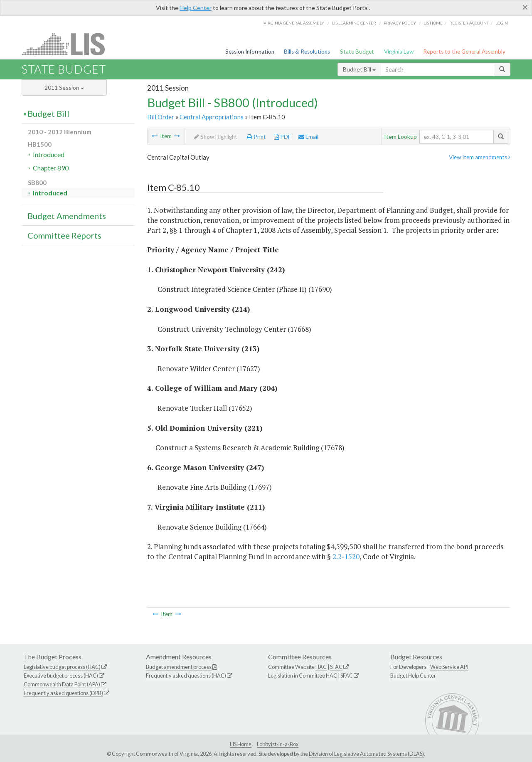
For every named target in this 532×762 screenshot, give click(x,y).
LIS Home (241, 744)
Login (502, 23)
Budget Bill (359, 69)
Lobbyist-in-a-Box (278, 744)
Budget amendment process (179, 667)
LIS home (433, 23)
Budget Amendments (67, 216)
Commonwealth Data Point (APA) (62, 684)
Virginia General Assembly (294, 23)
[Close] (525, 7)
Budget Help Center (413, 676)
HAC (321, 667)
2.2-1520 (346, 556)
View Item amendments (480, 157)
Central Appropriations (212, 117)
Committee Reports (64, 235)
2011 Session (64, 88)
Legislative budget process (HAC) (62, 667)
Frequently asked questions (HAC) (186, 676)
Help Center (196, 8)
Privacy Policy (400, 23)
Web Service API (449, 667)
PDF (282, 137)
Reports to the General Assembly (464, 52)
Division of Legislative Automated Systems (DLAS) (366, 754)
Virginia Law (399, 52)
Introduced (49, 154)
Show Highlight (216, 137)
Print (256, 137)
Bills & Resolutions (307, 52)
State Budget (357, 52)
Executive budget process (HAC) (61, 676)
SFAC (336, 667)
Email (308, 137)
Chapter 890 (51, 168)
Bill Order (161, 117)
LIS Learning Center (354, 23)
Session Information (250, 52)
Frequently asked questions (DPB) (63, 693)
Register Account (469, 23)
